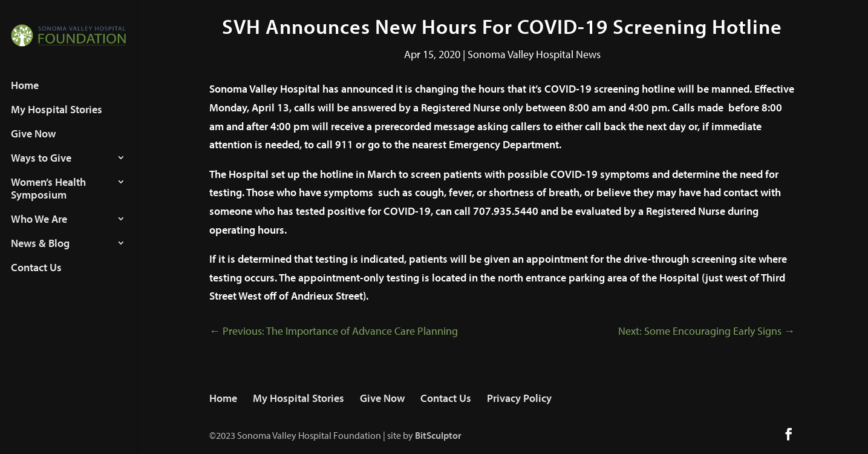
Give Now (33, 145)
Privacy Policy (519, 398)
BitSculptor (438, 435)
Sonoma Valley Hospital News (534, 54)
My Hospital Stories (57, 121)
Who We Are (39, 231)
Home (25, 97)
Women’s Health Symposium (48, 200)
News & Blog (40, 255)
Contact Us (36, 279)
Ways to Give (41, 169)
